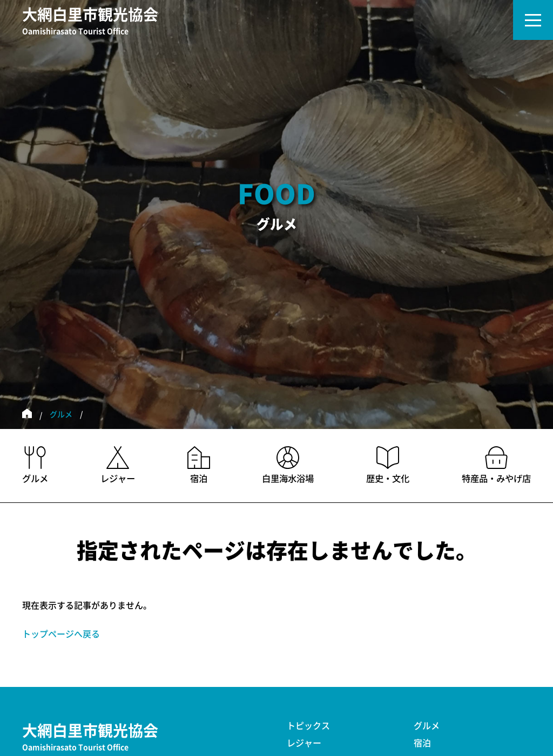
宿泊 (422, 743)
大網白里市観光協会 (90, 22)
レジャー (304, 743)
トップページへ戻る (61, 634)
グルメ (61, 414)
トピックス (308, 726)
